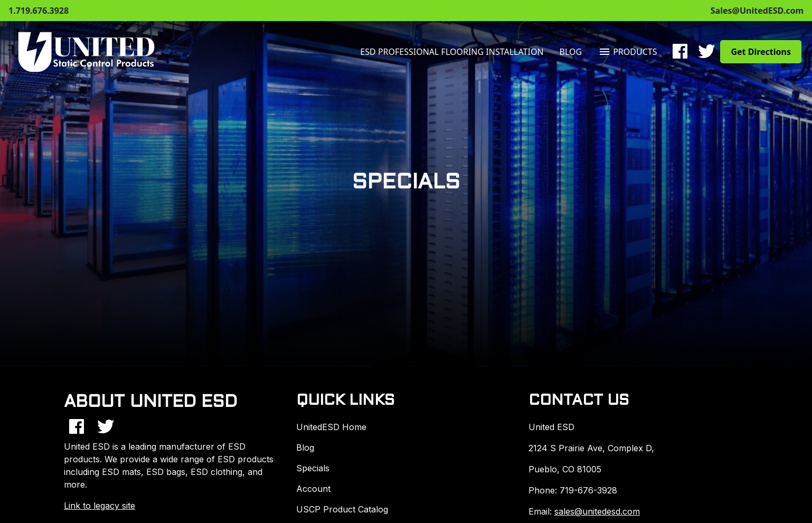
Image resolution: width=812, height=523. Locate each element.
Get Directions (761, 52)
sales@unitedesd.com (597, 511)
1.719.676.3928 (39, 11)
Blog (571, 52)
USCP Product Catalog (342, 509)
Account (313, 489)
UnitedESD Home (331, 427)
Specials (313, 468)
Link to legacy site (100, 506)
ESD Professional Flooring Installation (452, 52)
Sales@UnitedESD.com (757, 11)
